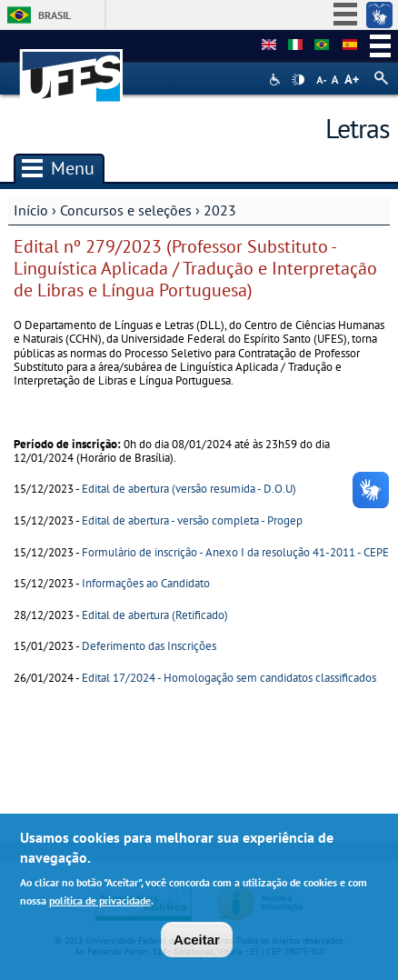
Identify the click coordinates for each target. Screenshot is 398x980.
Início (31, 210)
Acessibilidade (277, 80)
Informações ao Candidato (146, 583)
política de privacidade (100, 905)
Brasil (55, 15)
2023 (220, 210)
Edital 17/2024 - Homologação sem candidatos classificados (229, 678)
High (298, 80)
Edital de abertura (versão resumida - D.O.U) (189, 489)
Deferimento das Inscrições (149, 646)
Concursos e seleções (126, 210)
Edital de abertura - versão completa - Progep (192, 520)
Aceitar (197, 945)
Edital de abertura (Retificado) (155, 615)
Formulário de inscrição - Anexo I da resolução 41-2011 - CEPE (235, 552)
